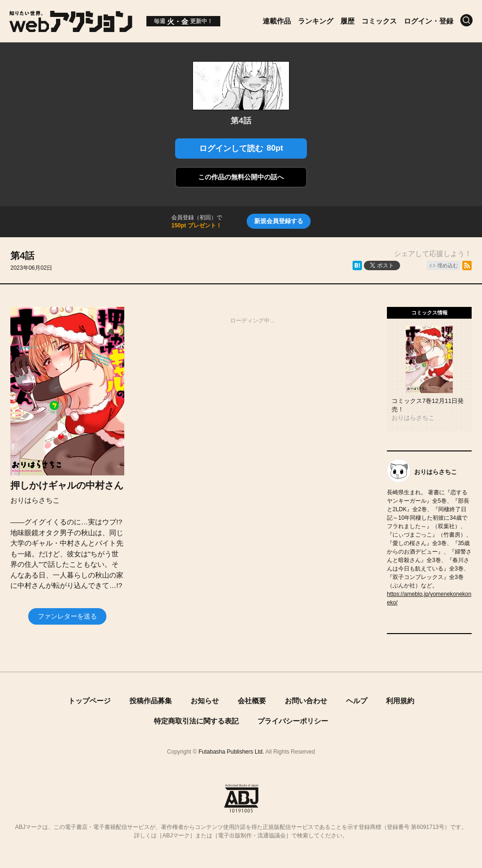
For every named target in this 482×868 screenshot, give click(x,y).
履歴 (347, 21)
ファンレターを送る (67, 616)
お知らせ (205, 701)
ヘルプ (357, 701)
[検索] (466, 20)
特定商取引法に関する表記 (196, 721)
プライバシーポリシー (293, 721)
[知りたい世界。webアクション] (71, 28)
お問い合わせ (306, 701)
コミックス (379, 21)
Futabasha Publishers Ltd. (231, 752)
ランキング (316, 21)
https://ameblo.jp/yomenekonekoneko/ (429, 598)
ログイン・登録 (429, 21)
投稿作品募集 (151, 701)
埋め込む (448, 265)
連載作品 (277, 21)
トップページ (89, 701)
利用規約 (400, 701)
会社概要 (252, 701)
